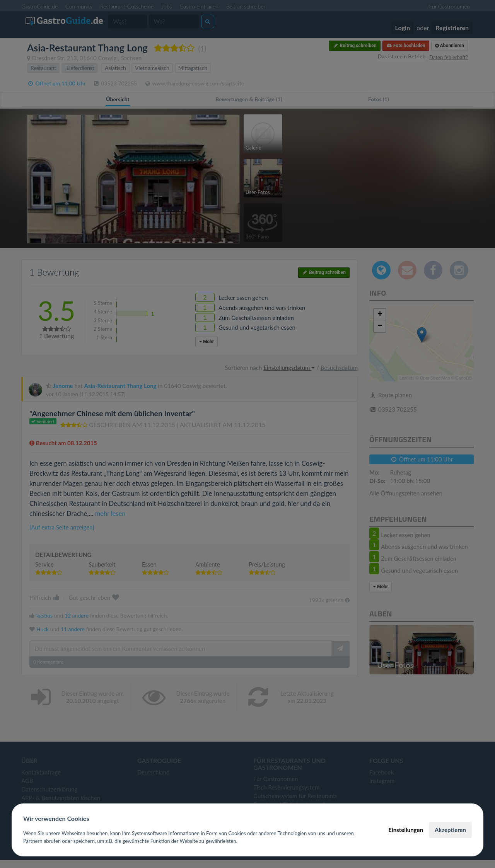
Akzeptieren (450, 830)
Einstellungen (406, 830)
